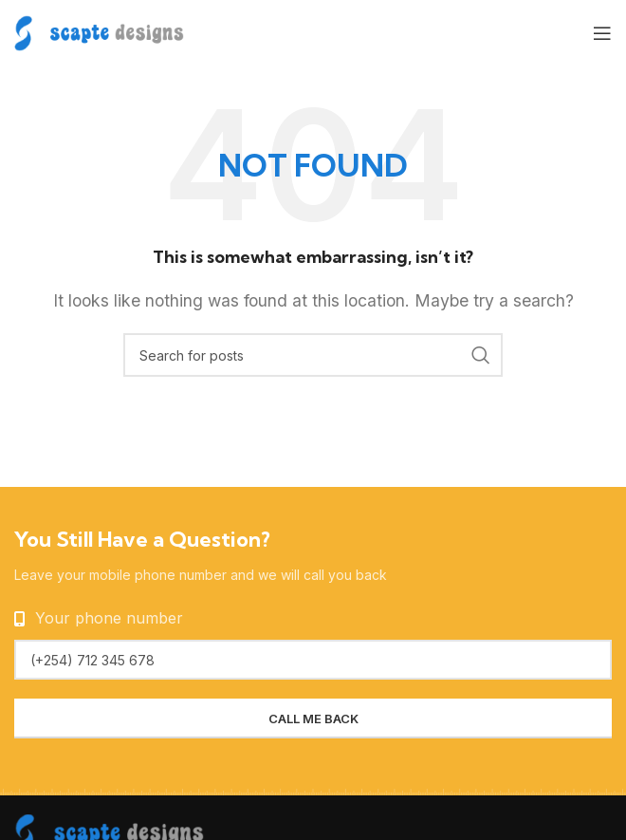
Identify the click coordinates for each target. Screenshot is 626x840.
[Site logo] (99, 31)
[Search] (313, 355)
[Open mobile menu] (602, 33)
